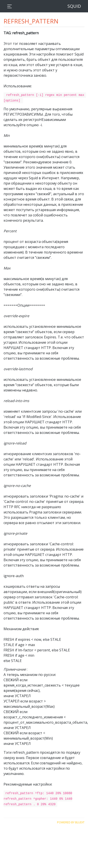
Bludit (80, 821)
